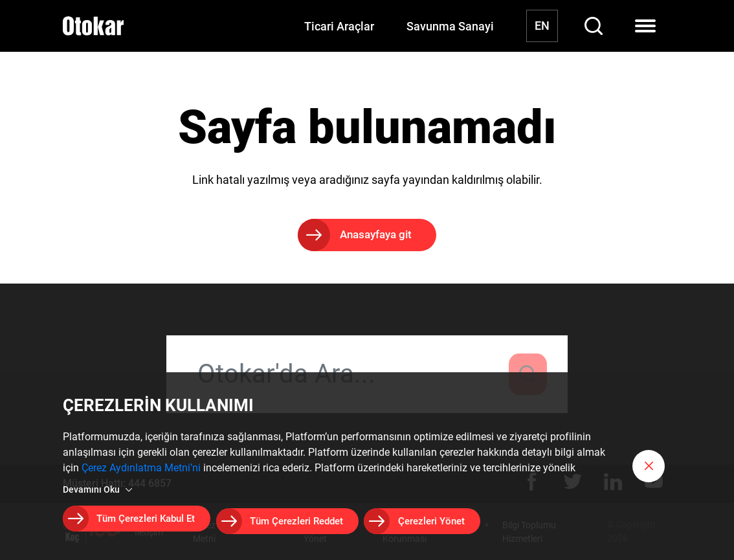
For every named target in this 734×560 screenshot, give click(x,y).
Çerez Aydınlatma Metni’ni (141, 472)
